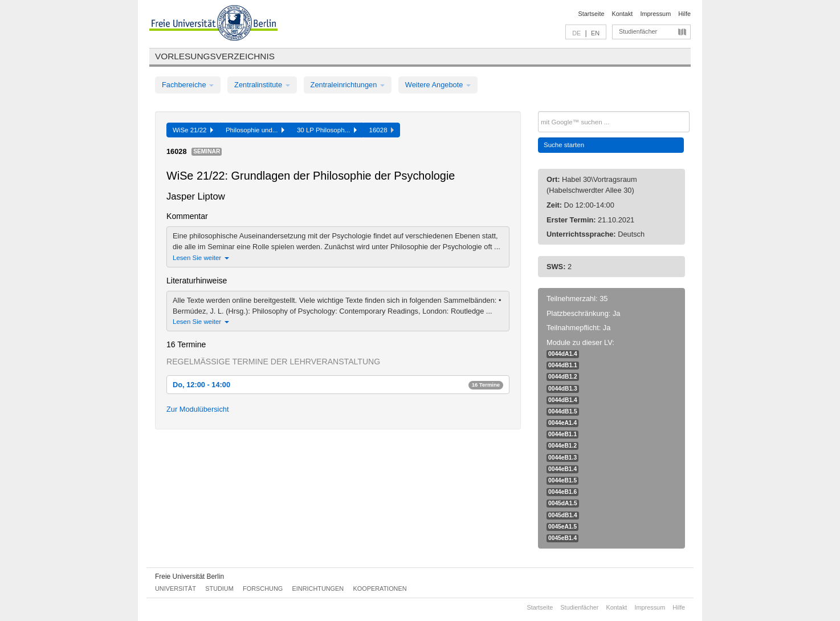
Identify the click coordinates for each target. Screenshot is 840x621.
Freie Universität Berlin (189, 577)
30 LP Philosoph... (327, 130)
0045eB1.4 (562, 538)
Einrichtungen (318, 588)
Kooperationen (380, 588)
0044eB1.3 (562, 458)
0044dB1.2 (563, 377)
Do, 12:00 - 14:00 (338, 385)
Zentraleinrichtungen (348, 85)
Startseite (592, 14)
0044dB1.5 (563, 411)
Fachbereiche (188, 85)
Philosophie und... (255, 130)
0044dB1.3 (563, 389)
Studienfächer (638, 31)
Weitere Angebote (438, 85)
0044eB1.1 (562, 434)
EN (595, 33)
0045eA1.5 (562, 527)
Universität (176, 588)
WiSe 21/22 (193, 130)
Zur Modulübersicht (198, 409)
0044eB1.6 (562, 492)
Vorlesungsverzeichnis (215, 56)
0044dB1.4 (563, 400)
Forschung (263, 588)
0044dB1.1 (563, 365)
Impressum (655, 14)
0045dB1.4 (563, 515)
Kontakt (623, 14)
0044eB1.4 (562, 469)
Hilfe (684, 14)
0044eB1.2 (562, 446)
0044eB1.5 (562, 480)
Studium (219, 588)
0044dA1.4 (563, 354)
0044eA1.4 (562, 423)
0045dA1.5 (563, 503)
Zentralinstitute (262, 85)
